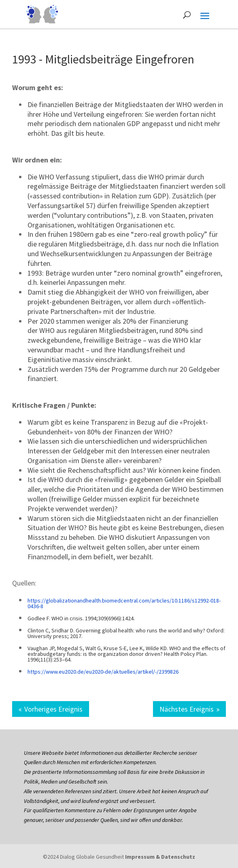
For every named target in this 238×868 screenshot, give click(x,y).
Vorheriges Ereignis (53, 709)
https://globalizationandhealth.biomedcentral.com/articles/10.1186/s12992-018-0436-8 (124, 603)
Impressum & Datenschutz (160, 857)
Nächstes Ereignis (187, 709)
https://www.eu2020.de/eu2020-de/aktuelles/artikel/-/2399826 (103, 672)
